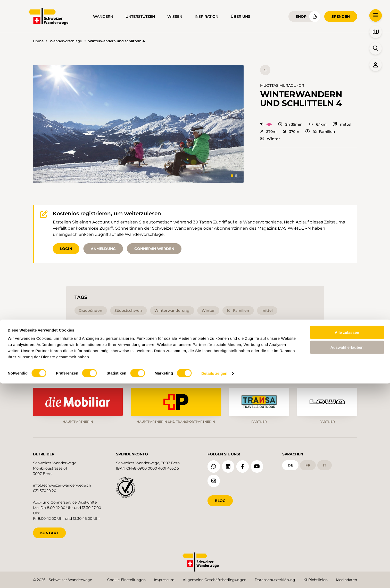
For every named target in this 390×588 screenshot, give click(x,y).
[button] (138, 124)
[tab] (232, 176)
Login (66, 249)
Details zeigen (214, 578)
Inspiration (206, 16)
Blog (220, 497)
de (290, 462)
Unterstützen (140, 16)
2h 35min (290, 124)
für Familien (320, 132)
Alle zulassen (347, 537)
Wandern (103, 16)
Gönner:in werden (154, 249)
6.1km (318, 124)
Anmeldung (103, 249)
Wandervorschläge (66, 41)
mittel (342, 124)
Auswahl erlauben (347, 552)
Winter (270, 139)
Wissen (175, 16)
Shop (301, 16)
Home (38, 41)
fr (308, 462)
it (325, 462)
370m (268, 132)
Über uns (240, 16)
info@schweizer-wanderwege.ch (62, 482)
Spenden (341, 16)
